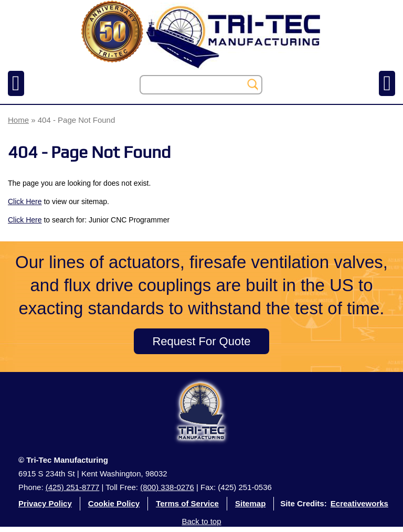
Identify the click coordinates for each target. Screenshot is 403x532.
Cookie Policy (114, 503)
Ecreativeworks (359, 503)
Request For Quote (201, 341)
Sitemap (250, 503)
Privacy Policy (45, 503)
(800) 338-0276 (167, 487)
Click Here (25, 201)
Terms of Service (187, 503)
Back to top (201, 521)
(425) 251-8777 (73, 487)
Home (18, 120)
